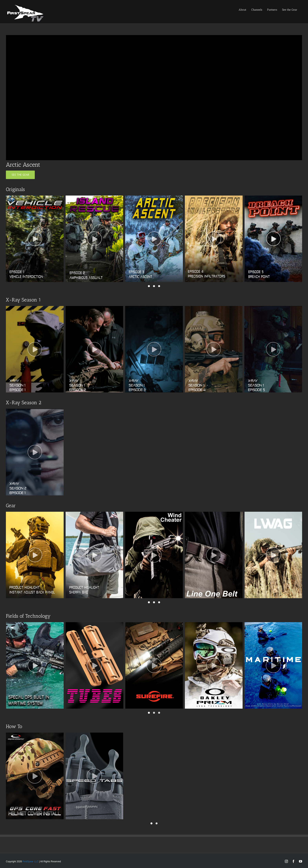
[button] (149, 286)
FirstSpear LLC (31, 862)
